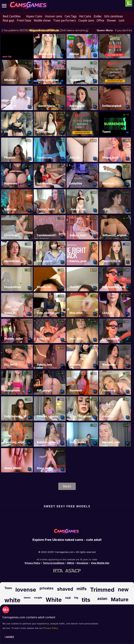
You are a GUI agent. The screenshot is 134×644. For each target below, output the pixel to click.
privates (47, 588)
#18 (62, 30)
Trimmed (102, 590)
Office (100, 20)
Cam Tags (71, 16)
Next (67, 486)
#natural (55, 30)
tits (86, 600)
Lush (121, 20)
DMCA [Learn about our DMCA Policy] (70, 563)
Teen (8, 588)
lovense (26, 590)
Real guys (8, 20)
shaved (65, 589)
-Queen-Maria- (116, 30)
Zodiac (98, 16)
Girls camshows (113, 16)
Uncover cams (53, 16)
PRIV (127, 244)
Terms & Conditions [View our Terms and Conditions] (54, 563)
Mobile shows (42, 20)
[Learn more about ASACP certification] (73, 571)
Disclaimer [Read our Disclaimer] (82, 563)
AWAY (94, 244)
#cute (68, 30)
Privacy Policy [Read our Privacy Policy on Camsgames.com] (32, 563)
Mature (120, 599)
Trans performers (64, 20)
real (68, 598)
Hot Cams (85, 16)
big (76, 598)
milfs (82, 589)
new (123, 589)
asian (102, 598)
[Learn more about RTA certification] (58, 571)
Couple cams (86, 20)
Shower (111, 20)
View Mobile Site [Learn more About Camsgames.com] (100, 563)
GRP (95, 141)
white (12, 600)
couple (38, 598)
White (54, 600)
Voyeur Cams (34, 16)
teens (27, 598)
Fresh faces (24, 20)
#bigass (46, 30)
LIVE (62, 37)
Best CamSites (12, 16)
